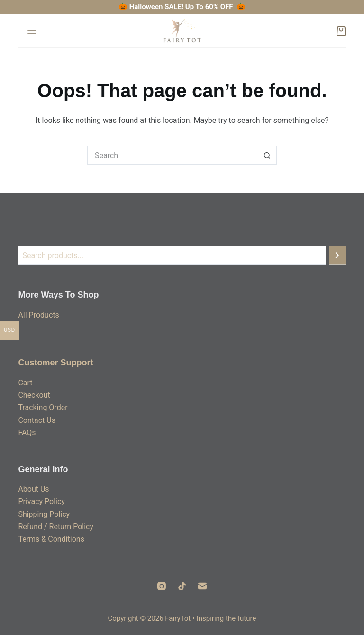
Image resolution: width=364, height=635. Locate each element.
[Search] (337, 255)
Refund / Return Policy (56, 527)
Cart (25, 383)
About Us (33, 489)
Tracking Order (43, 407)
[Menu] (32, 31)
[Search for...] (173, 155)
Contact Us (37, 420)
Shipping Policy (44, 514)
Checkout (34, 395)
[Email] (202, 586)
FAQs (27, 433)
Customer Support (55, 363)
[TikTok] (182, 586)
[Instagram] (162, 586)
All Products (38, 315)
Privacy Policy (41, 501)
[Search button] (267, 155)
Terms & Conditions (51, 539)
